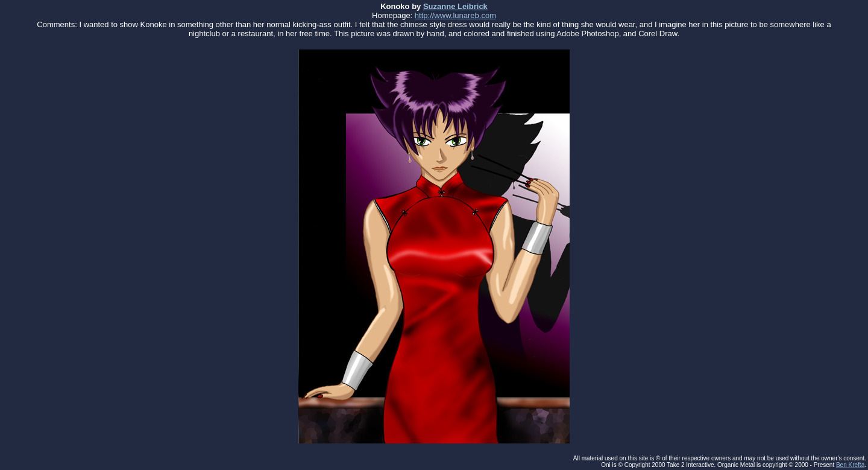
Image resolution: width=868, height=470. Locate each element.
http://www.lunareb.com (455, 15)
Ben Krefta (850, 465)
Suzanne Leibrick (455, 6)
